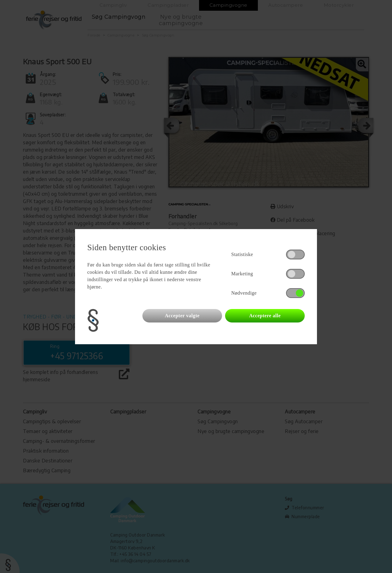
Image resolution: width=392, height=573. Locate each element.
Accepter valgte (182, 316)
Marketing (242, 274)
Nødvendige (244, 293)
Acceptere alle (265, 316)
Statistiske (242, 254)
